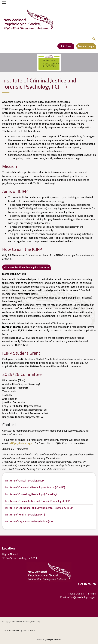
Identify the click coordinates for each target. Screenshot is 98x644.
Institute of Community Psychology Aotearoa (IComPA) (35, 487)
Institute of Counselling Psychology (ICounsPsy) (31, 494)
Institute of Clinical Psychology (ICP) (25, 481)
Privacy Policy (29, 630)
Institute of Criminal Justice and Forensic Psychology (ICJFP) (38, 501)
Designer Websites (54, 639)
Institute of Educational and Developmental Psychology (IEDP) (39, 508)
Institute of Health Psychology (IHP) (25, 515)
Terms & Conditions (11, 630)
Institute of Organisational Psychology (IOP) (29, 522)
